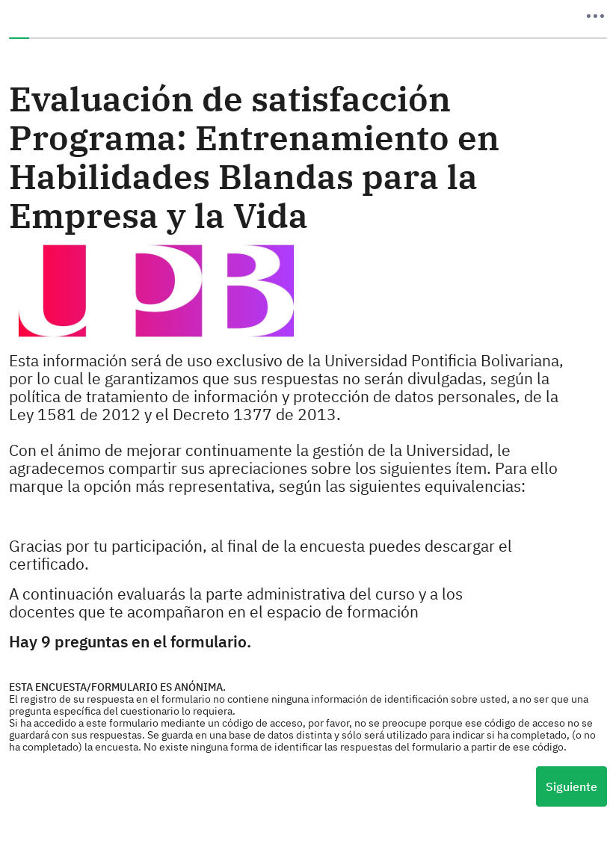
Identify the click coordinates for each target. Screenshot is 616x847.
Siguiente (572, 786)
